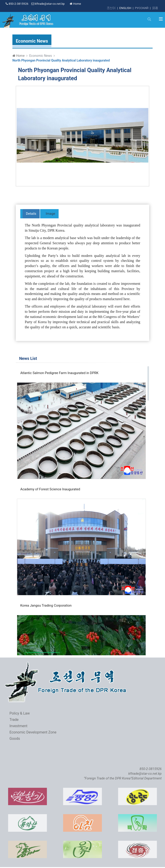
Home (75, 4)
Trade (14, 720)
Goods (15, 739)
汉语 (155, 8)
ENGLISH (125, 8)
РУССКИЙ (142, 8)
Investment (18, 726)
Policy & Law (20, 713)
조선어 (111, 8)
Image (50, 214)
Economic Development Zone (33, 732)
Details (31, 214)
